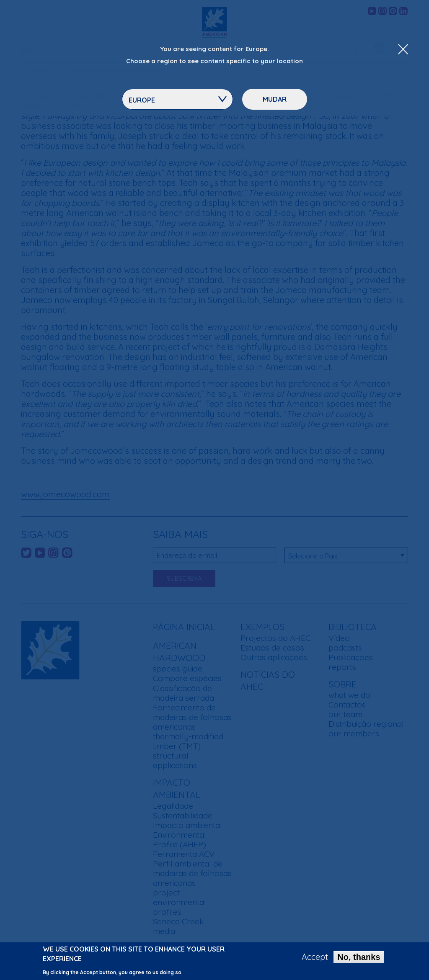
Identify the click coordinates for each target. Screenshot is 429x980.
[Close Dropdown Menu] (403, 50)
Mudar (275, 99)
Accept (315, 959)
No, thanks (359, 959)
